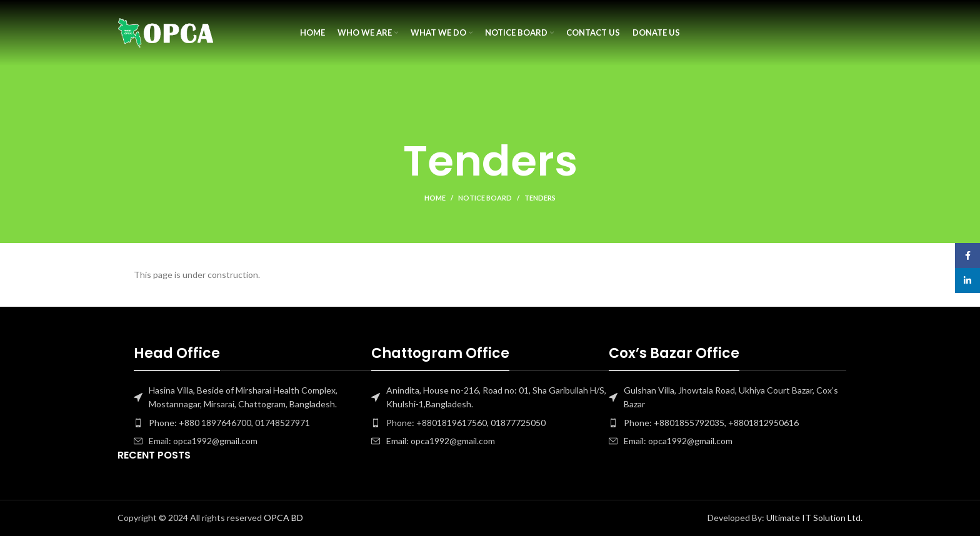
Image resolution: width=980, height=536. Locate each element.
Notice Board (485, 198)
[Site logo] (166, 32)
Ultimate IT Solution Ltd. (813, 518)
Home (435, 198)
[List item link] (252, 423)
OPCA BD (283, 518)
